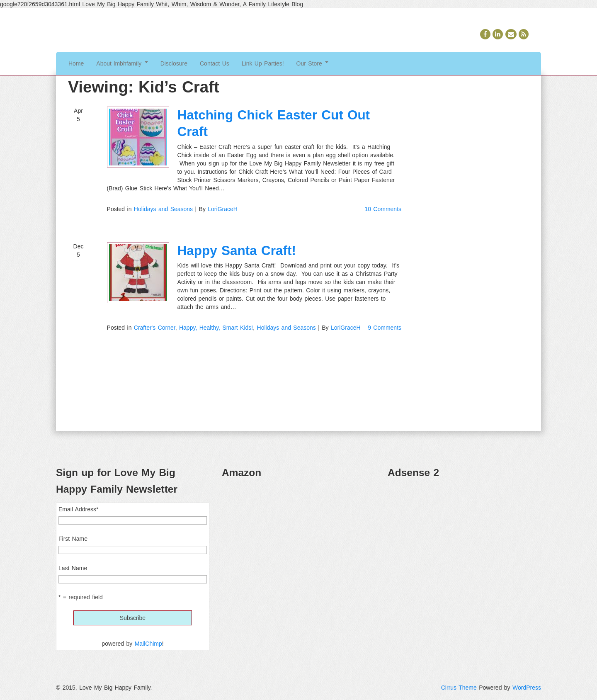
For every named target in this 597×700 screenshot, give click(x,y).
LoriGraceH (223, 209)
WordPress (527, 688)
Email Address (78, 509)
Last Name (73, 568)
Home (76, 63)
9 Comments (385, 328)
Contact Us (215, 63)
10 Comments (383, 209)
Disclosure (174, 63)
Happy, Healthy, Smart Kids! (216, 328)
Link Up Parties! (263, 63)
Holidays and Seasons (163, 209)
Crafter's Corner (155, 328)
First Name (73, 539)
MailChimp (148, 644)
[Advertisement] (464, 544)
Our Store (313, 63)
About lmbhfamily (122, 63)
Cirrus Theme (459, 688)
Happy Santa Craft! (237, 250)
